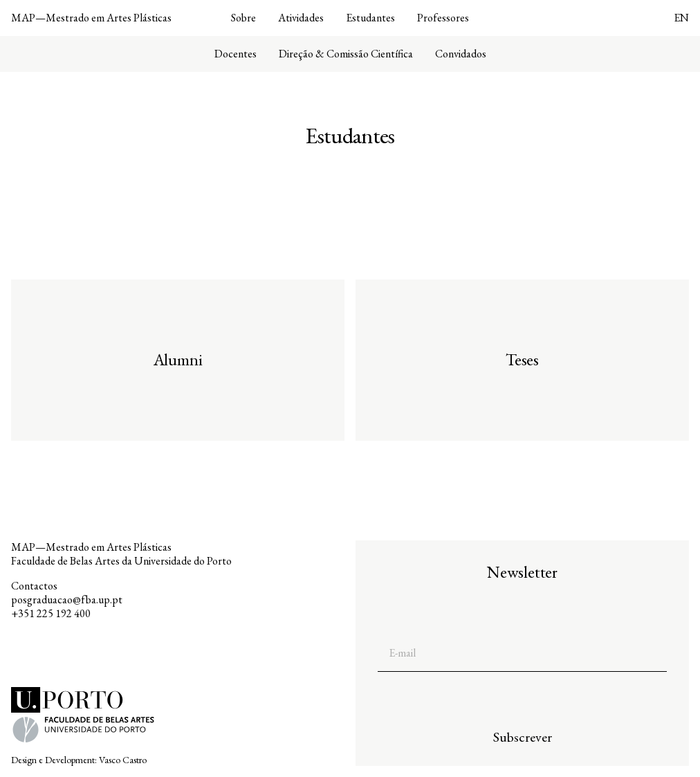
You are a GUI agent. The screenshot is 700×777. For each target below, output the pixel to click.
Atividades (301, 18)
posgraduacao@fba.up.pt (67, 600)
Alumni (178, 359)
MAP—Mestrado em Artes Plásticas (91, 18)
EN (681, 18)
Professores (443, 18)
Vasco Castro (123, 760)
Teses (522, 359)
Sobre (243, 18)
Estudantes (370, 18)
